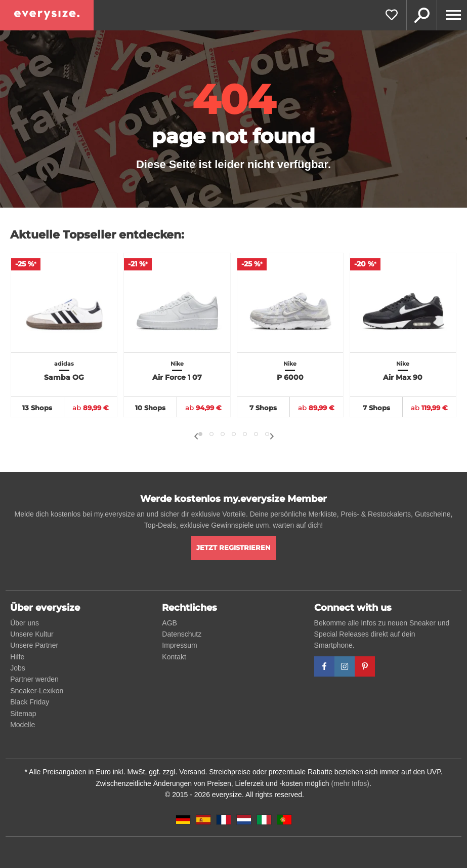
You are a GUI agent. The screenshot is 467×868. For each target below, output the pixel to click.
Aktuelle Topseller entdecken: (97, 235)
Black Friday (30, 702)
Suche (421, 15)
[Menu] (452, 15)
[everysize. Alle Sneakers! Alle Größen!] (47, 15)
